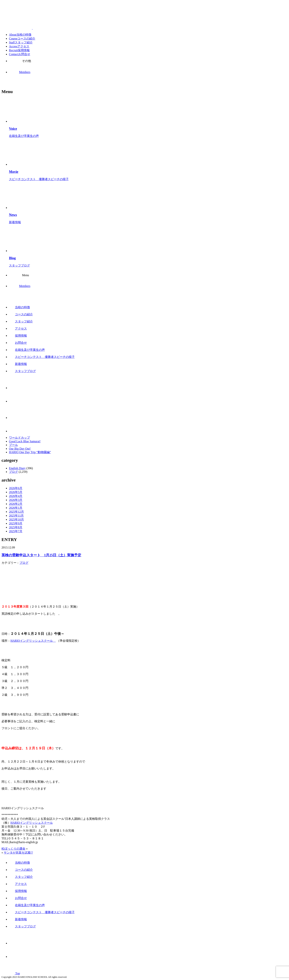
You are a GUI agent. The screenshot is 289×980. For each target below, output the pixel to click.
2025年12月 (16, 512)
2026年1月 (16, 508)
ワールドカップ (19, 438)
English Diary (17, 468)
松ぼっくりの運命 (13, 849)
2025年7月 (16, 531)
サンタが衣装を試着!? (18, 853)
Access (19, 46)
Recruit (19, 50)
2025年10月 (16, 519)
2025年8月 (16, 527)
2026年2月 (16, 504)
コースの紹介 (21, 314)
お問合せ (18, 343)
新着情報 (18, 364)
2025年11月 (16, 516)
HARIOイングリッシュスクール (33, 641)
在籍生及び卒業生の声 (27, 350)
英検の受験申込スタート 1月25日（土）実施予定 (41, 555)
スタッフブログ (22, 371)
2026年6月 (16, 488)
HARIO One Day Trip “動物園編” (30, 452)
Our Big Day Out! (20, 449)
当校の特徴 (19, 307)
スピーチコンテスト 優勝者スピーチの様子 (42, 357)
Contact (20, 54)
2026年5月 (16, 492)
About (20, 35)
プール (13, 445)
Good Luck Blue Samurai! (25, 441)
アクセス (18, 329)
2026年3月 (16, 500)
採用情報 (18, 336)
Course (22, 39)
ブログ (13, 472)
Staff (21, 42)
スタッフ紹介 (21, 321)
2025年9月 (16, 523)
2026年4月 (16, 496)
